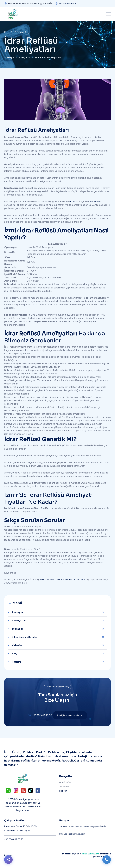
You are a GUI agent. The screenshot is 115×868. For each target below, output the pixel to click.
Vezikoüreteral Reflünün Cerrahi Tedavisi (63, 580)
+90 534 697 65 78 (67, 3)
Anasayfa (17, 612)
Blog (15, 654)
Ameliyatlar (19, 621)
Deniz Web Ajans (90, 854)
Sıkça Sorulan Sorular (24, 637)
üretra (74, 202)
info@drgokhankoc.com (72, 834)
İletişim (16, 662)
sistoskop (96, 202)
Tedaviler (17, 629)
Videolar (17, 645)
